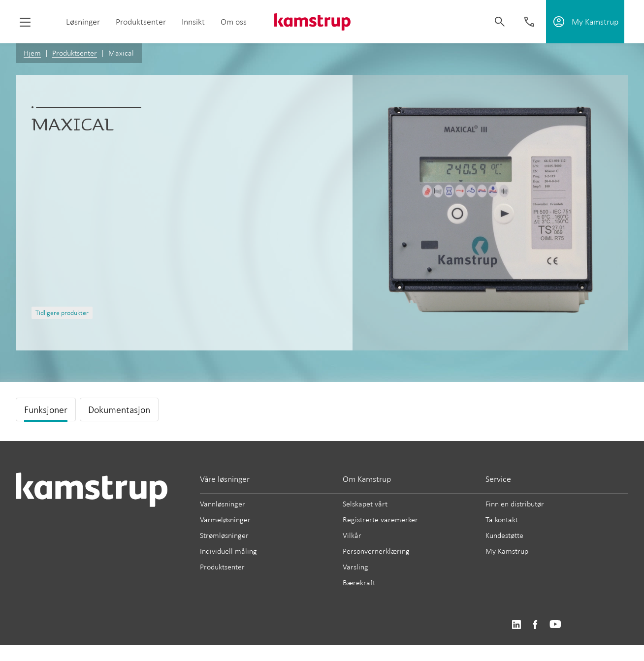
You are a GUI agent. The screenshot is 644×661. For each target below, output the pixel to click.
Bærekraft (359, 582)
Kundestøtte (504, 535)
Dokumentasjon (119, 409)
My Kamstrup (507, 551)
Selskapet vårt (365, 504)
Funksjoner (46, 409)
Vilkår (352, 535)
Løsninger (83, 22)
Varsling (355, 567)
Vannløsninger (223, 504)
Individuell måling (228, 551)
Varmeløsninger (225, 519)
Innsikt (193, 22)
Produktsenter (141, 22)
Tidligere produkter (62, 313)
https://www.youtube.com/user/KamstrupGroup (555, 625)
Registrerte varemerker (380, 519)
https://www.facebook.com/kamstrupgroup (535, 625)
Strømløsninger (224, 535)
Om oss (234, 22)
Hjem (32, 53)
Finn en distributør (515, 504)
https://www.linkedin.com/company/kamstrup (516, 625)
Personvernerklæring (376, 551)
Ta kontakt (502, 519)
